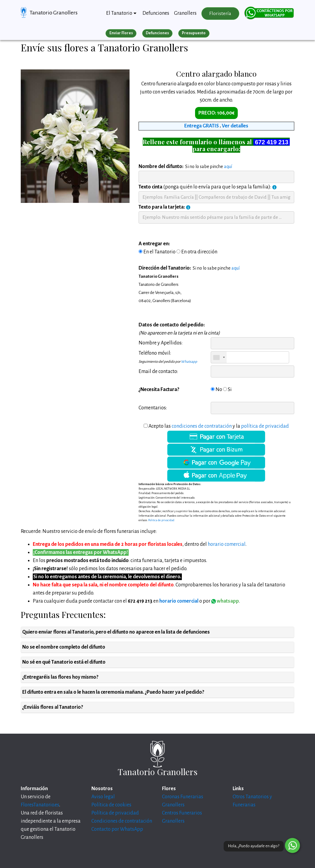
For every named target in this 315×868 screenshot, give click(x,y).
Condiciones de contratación (122, 821)
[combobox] (219, 357)
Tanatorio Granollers (54, 13)
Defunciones (156, 13)
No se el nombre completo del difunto (64, 647)
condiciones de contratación (202, 426)
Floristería (220, 14)
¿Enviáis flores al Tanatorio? (53, 707)
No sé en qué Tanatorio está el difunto (64, 662)
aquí (228, 167)
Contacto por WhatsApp (117, 829)
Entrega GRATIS (202, 126)
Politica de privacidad (161, 520)
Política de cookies (111, 805)
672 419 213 (272, 142)
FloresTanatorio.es (40, 805)
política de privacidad (265, 426)
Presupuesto (194, 33)
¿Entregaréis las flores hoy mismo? (60, 677)
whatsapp (225, 601)
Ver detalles (235, 126)
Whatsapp (189, 362)
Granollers (185, 13)
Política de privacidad (115, 813)
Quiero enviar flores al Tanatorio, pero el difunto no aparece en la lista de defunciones (116, 632)
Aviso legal (103, 797)
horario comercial (227, 544)
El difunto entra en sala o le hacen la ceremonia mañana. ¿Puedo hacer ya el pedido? (113, 692)
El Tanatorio (119, 13)
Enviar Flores (121, 33)
